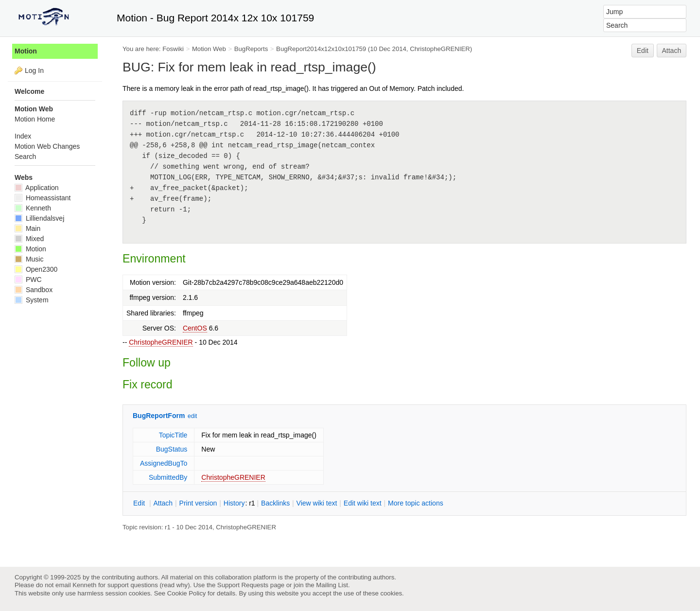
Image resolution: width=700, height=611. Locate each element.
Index (23, 136)
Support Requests (243, 585)
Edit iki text (363, 503)
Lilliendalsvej (39, 218)
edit (192, 416)
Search (25, 157)
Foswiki (173, 49)
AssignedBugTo (164, 463)
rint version (198, 503)
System (32, 300)
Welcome (29, 91)
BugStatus (172, 449)
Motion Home (35, 119)
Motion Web (209, 49)
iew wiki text (317, 503)
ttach (163, 503)
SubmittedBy (168, 477)
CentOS (195, 328)
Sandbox (34, 290)
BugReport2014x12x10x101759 (321, 49)
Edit (643, 51)
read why (175, 585)
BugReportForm (159, 416)
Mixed (29, 239)
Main (27, 228)
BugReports (251, 49)
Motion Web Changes (47, 146)
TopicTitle (173, 435)
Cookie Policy (187, 593)
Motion (26, 51)
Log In (34, 70)
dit (140, 503)
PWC (28, 279)
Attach (672, 51)
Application (37, 188)
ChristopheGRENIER (161, 342)
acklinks (275, 503)
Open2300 (36, 269)
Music (29, 259)
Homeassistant (43, 198)
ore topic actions (416, 503)
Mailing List (332, 585)
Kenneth (33, 208)
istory (234, 503)
